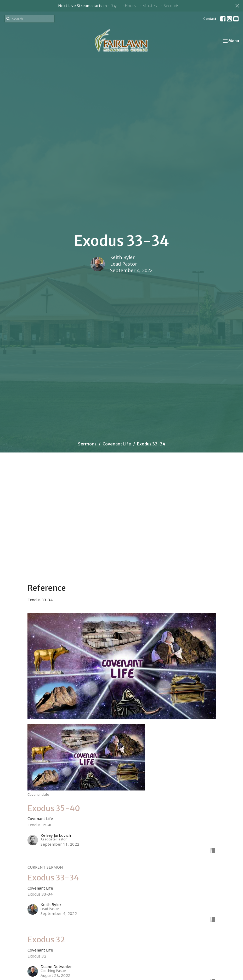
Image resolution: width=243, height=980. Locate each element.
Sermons (87, 444)
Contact (210, 19)
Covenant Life (117, 444)
